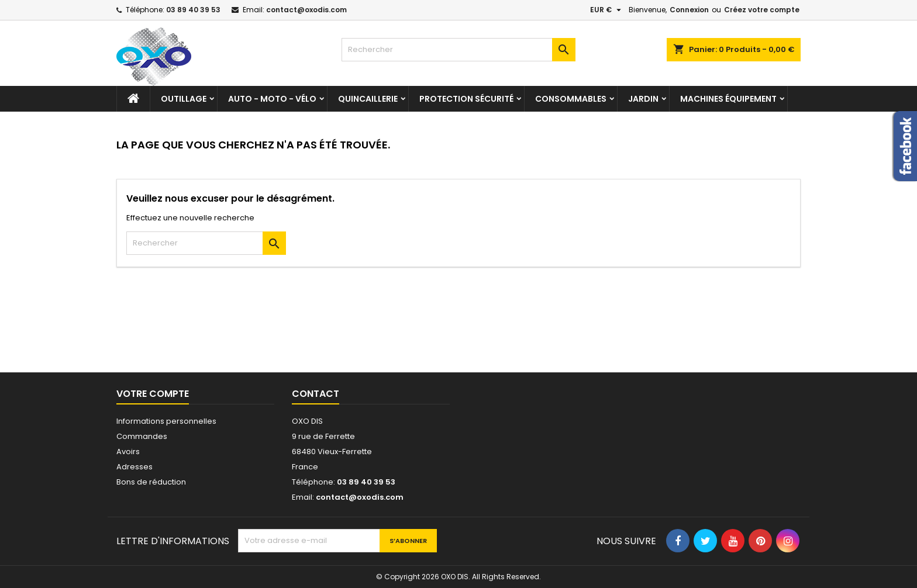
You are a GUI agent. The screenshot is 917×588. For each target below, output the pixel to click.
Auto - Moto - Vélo (272, 99)
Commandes (142, 436)
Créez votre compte (762, 10)
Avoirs (128, 452)
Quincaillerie (368, 99)
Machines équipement (728, 99)
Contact (316, 394)
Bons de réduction (151, 482)
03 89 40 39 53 (193, 10)
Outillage (184, 99)
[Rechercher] (458, 50)
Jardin (643, 99)
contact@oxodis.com (306, 10)
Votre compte (153, 394)
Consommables (571, 99)
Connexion (689, 10)
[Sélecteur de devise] (607, 10)
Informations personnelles (166, 421)
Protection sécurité (466, 99)
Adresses (135, 467)
